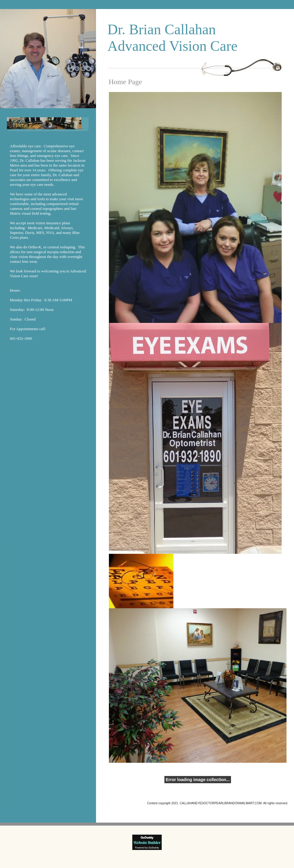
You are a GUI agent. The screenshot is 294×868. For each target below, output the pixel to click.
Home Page (27, 125)
